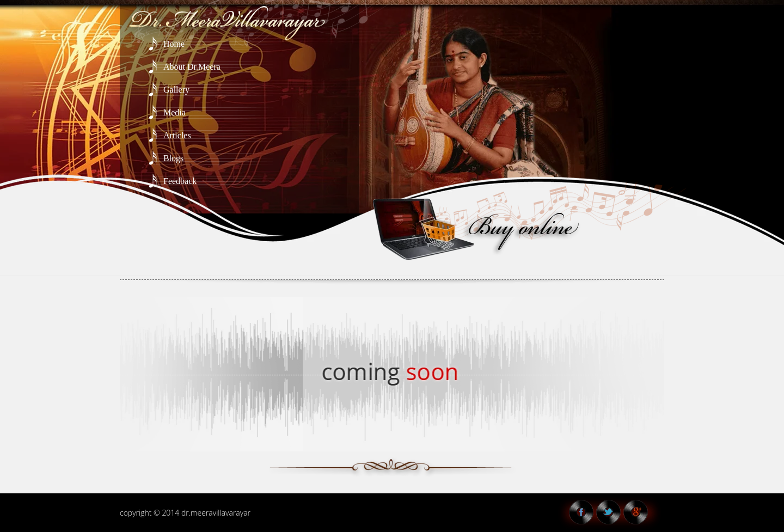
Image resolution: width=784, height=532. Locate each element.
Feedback (180, 181)
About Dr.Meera (192, 67)
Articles (177, 135)
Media (174, 112)
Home (174, 44)
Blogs (173, 158)
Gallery (176, 90)
